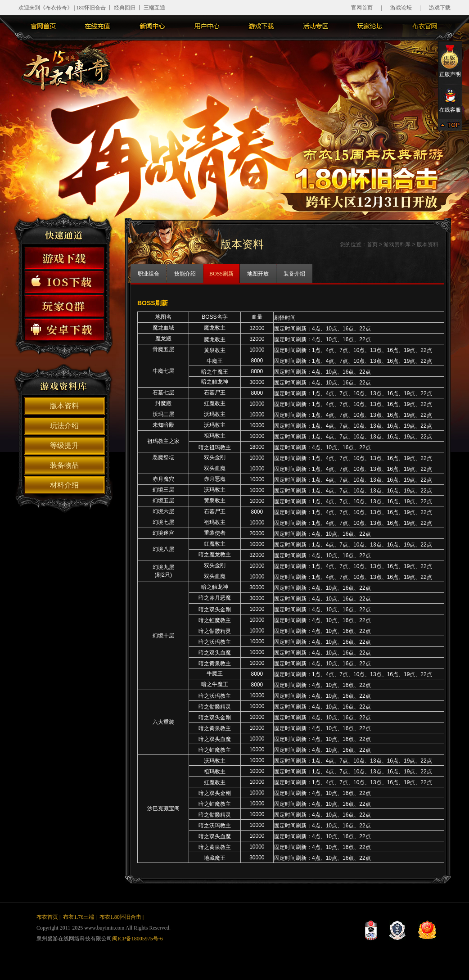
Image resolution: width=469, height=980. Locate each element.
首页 (372, 244)
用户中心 (207, 26)
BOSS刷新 (221, 274)
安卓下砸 (64, 330)
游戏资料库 (397, 244)
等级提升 (64, 445)
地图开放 (258, 274)
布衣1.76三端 (79, 917)
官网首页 (362, 8)
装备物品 (64, 465)
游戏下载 (440, 8)
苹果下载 (64, 282)
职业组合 (149, 274)
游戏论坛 (401, 8)
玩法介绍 (64, 426)
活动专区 (316, 26)
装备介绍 (294, 274)
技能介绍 (185, 274)
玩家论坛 (370, 26)
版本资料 (64, 406)
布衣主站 (424, 26)
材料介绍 (64, 485)
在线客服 (450, 100)
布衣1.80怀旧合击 (120, 917)
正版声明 (450, 61)
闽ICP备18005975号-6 (138, 939)
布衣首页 (47, 917)
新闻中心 (152, 26)
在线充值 (98, 26)
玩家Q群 (64, 306)
